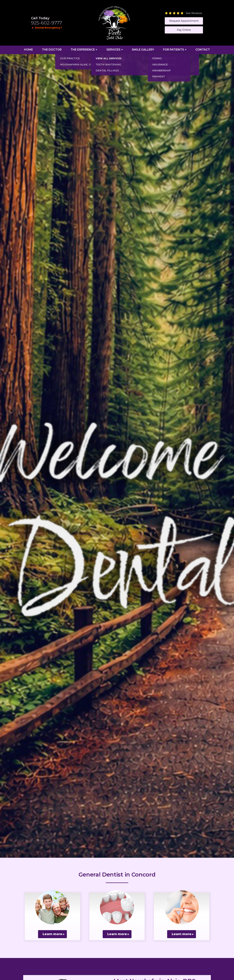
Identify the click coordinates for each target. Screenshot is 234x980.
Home (28, 50)
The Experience (83, 50)
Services (113, 50)
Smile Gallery (143, 50)
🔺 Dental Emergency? (47, 28)
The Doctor (52, 50)
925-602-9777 (46, 23)
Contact (203, 50)
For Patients (174, 50)
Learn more (52, 934)
